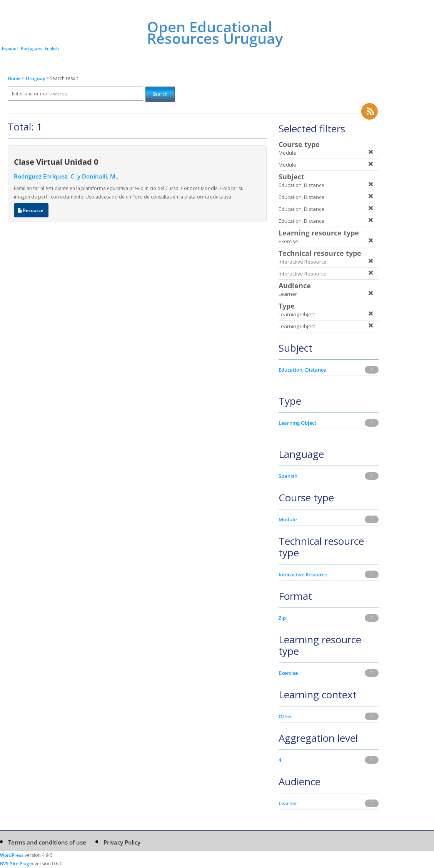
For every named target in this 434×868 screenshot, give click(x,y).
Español (10, 48)
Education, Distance (302, 370)
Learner (288, 803)
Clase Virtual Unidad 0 (56, 162)
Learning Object (297, 423)
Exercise (288, 673)
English (52, 48)
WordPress (12, 855)
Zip (282, 618)
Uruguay (36, 78)
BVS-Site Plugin (17, 864)
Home (14, 78)
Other (285, 716)
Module (288, 519)
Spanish (288, 476)
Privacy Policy (122, 842)
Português (31, 48)
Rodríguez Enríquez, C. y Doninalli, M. (65, 176)
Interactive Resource (303, 574)
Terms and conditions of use (47, 842)
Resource (31, 210)
